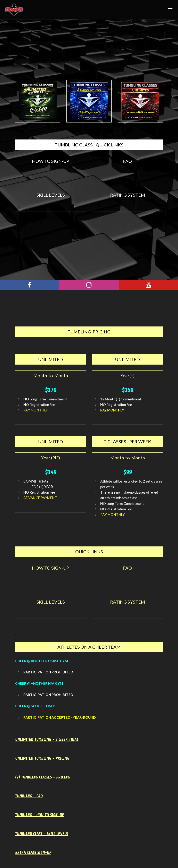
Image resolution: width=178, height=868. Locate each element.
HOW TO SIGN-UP (51, 161)
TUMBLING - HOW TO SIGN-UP (40, 815)
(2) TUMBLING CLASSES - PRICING (42, 777)
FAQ (127, 161)
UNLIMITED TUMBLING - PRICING (42, 758)
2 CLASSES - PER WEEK (128, 441)
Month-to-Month (51, 376)
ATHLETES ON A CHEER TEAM (89, 647)
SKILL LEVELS (51, 195)
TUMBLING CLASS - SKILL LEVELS (41, 834)
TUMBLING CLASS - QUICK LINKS (89, 145)
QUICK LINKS (89, 552)
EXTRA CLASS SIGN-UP (33, 853)
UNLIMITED (51, 359)
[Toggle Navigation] (170, 10)
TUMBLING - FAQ (29, 796)
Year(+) (128, 376)
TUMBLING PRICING (89, 332)
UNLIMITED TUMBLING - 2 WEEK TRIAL (47, 739)
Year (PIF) (51, 458)
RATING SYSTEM (128, 195)
